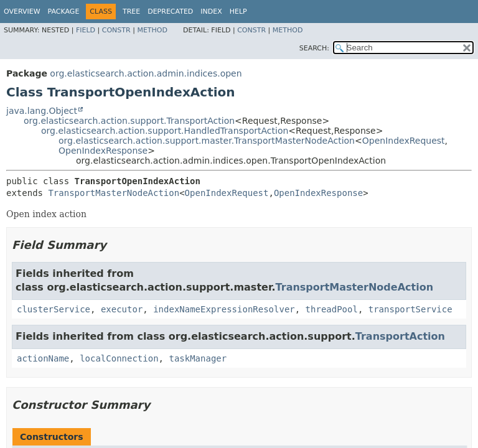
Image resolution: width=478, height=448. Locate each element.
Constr (116, 30)
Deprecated (170, 12)
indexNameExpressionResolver (224, 309)
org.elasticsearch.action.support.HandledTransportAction (165, 131)
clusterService (54, 309)
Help (238, 12)
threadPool (332, 309)
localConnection (119, 358)
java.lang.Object (42, 111)
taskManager (198, 358)
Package (64, 12)
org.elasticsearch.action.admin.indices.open (146, 73)
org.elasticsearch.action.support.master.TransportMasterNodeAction (207, 141)
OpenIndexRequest (404, 141)
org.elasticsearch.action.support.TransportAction (129, 121)
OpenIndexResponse (103, 151)
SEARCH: (314, 48)
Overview (22, 12)
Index (211, 12)
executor (122, 309)
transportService (410, 309)
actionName (43, 358)
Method (152, 30)
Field (86, 30)
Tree (131, 12)
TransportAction (400, 336)
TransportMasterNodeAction (114, 193)
